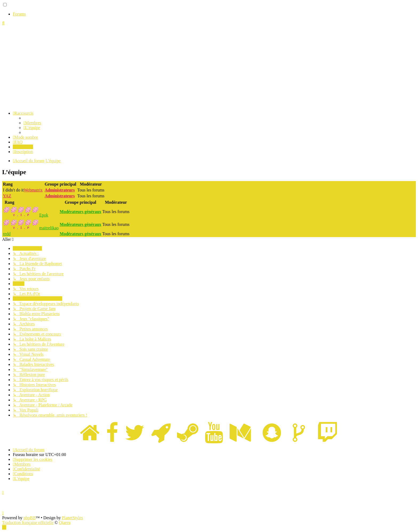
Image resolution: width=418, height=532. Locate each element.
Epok (44, 215)
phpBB (29, 518)
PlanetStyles (72, 518)
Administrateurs (29, 184)
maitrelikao (49, 228)
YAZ (7, 196)
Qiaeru (65, 523)
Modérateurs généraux (36, 202)
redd (7, 234)
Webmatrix (33, 190)
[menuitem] (32, 123)
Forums (19, 14)
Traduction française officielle (28, 523)
